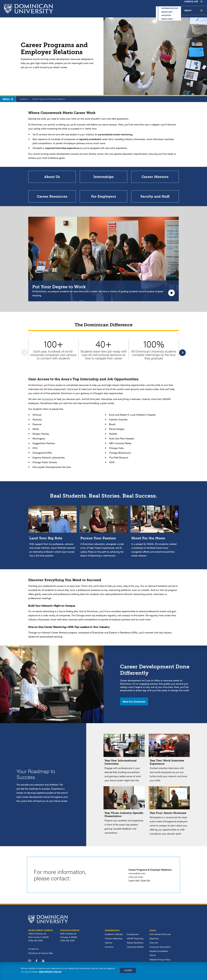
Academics (105, 12)
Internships (104, 177)
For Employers (104, 198)
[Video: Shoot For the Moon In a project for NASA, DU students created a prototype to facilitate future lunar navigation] (155, 534)
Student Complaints (159, 954)
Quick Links (170, 5)
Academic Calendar (114, 937)
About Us (52, 177)
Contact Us (33, 951)
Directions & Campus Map (41, 955)
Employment (133, 937)
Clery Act (154, 945)
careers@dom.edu (138, 876)
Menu (8, 99)
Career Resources (52, 198)
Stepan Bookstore (135, 945)
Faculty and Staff (155, 198)
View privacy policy (50, 972)
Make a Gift (133, 5)
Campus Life (181, 12)
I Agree (128, 970)
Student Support (156, 12)
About (199, 12)
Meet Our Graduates (134, 704)
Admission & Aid (129, 12)
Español (189, 5)
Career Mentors (155, 177)
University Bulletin (135, 949)
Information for (110, 5)
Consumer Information (160, 949)
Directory (109, 949)
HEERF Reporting (135, 941)
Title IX (153, 958)
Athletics (151, 5)
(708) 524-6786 (137, 879)
